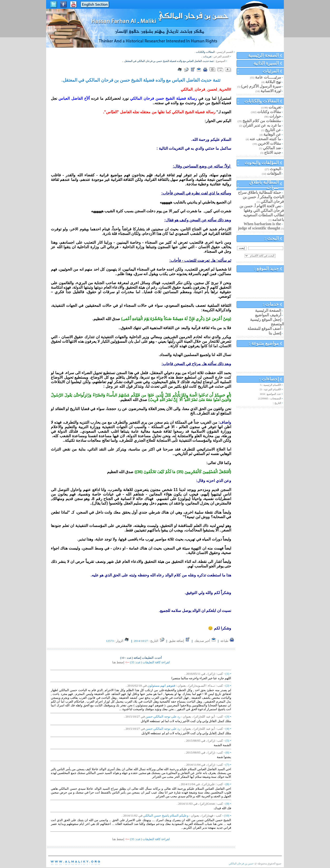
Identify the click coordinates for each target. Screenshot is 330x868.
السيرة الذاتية (266, 63)
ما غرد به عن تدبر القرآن (262, 125)
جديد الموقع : (266, 269)
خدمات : (271, 304)
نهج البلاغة (273, 82)
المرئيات (271, 71)
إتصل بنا (275, 333)
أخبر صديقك (205, 641)
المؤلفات (274, 173)
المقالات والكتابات (262, 101)
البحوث (275, 169)
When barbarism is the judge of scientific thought (260, 226)
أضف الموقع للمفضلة (264, 329)
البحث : (272, 238)
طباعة (227, 641)
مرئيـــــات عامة (268, 77)
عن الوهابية (272, 134)
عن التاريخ (273, 130)
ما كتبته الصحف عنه (265, 139)
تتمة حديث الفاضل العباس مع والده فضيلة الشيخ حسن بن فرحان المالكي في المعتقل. (169, 61)
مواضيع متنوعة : (264, 343)
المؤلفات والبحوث (262, 163)
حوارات (275, 116)
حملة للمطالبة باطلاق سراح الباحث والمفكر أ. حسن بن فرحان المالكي (261, 197)
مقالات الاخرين (269, 143)
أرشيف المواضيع (268, 315)
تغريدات (275, 107)
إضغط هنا (118, 662)
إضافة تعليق (180, 641)
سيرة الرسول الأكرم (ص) (261, 86)
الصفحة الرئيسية (263, 55)
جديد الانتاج (273, 152)
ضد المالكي (272, 148)
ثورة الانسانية (271, 91)
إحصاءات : (269, 379)
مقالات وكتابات (269, 112)
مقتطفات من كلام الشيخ (262, 121)
